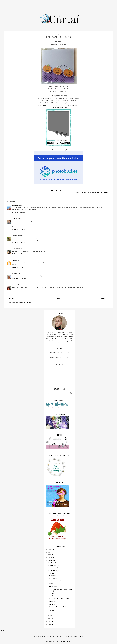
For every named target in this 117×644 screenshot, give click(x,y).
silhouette (104, 193)
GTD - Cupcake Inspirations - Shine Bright (61, 590)
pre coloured (96, 193)
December (53, 563)
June (51, 613)
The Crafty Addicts (44, 103)
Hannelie (15, 218)
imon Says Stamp (48, 101)
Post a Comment (15, 294)
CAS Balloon (53, 576)
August (52, 573)
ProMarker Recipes (59, 353)
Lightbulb (52, 604)
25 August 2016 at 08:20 (20, 243)
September (53, 571)
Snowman (53, 593)
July (51, 610)
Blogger (80, 637)
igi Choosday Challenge (48, 105)
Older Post (105, 299)
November (53, 565)
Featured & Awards (59, 358)
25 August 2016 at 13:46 (20, 254)
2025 (50, 552)
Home (59, 299)
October (53, 568)
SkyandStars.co (66, 641)
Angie (14, 260)
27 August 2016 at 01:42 (20, 279)
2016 (50, 560)
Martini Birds (53, 601)
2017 (50, 558)
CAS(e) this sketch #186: (59, 108)
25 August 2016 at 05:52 (20, 229)
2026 (50, 549)
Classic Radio (54, 586)
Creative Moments (45, 98)
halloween (88, 193)
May (51, 615)
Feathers (52, 596)
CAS (82, 193)
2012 (50, 624)
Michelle (15, 273)
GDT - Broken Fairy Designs (59, 607)
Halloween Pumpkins (56, 581)
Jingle (14, 285)
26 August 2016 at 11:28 (20, 267)
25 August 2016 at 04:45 (20, 212)
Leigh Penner (16, 249)
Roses (51, 584)
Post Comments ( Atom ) (23, 303)
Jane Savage (16, 235)
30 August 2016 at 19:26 (20, 290)
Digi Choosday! (34, 240)
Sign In (3, 631)
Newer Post (12, 299)
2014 (50, 619)
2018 (50, 555)
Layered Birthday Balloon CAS (59, 599)
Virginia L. (15, 205)
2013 (50, 622)
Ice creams (53, 578)
